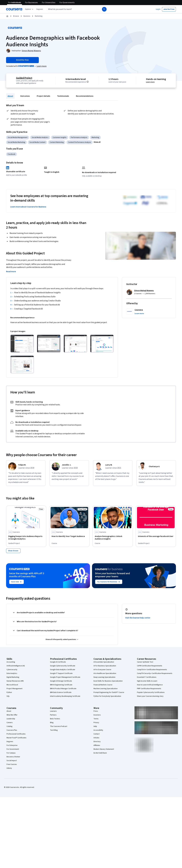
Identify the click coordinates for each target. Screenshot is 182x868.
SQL (8, 696)
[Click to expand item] (22, 344)
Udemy (9, 768)
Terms (96, 719)
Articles (96, 738)
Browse (16, 16)
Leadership (11, 719)
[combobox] (72, 9)
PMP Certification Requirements (149, 688)
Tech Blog (54, 730)
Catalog (9, 726)
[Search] (104, 9)
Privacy (96, 722)
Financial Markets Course (103, 685)
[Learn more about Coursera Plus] (42, 66)
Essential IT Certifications (147, 677)
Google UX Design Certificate (61, 681)
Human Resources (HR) (15, 681)
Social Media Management (18, 137)
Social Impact (12, 760)
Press (96, 711)
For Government (13, 749)
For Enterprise (12, 745)
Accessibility (98, 730)
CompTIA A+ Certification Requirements (152, 669)
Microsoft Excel (12, 685)
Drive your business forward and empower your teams (112, 575)
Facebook (12, 154)
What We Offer (12, 715)
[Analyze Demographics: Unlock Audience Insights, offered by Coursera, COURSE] (113, 538)
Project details (43, 96)
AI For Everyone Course (102, 669)
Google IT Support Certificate (61, 673)
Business (27, 16)
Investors (97, 715)
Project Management (14, 688)
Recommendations (85, 96)
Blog (52, 722)
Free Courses (12, 764)
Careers (10, 722)
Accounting (11, 662)
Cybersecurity (12, 669)
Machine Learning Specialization (106, 688)
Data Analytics (12, 673)
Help (95, 726)
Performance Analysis (79, 137)
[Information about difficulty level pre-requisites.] (88, 82)
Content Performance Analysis (79, 142)
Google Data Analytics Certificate (63, 669)
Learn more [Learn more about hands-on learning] (150, 82)
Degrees (10, 741)
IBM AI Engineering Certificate (61, 685)
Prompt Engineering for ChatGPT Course (109, 692)
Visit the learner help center (138, 618)
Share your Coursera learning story (150, 696)
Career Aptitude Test (145, 662)
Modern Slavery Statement (104, 749)
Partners (53, 715)
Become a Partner (13, 757)
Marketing (39, 16)
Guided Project (24, 78)
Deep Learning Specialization (104, 677)
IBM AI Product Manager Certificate (63, 688)
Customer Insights (60, 137)
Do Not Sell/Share (100, 753)
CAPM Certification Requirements (150, 666)
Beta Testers (55, 719)
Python (9, 692)
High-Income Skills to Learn (147, 681)
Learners (53, 711)
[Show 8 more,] (13, 551)
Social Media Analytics (40, 137)
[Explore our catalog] (30, 9)
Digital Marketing (13, 677)
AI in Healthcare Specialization (105, 673)
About (10, 96)
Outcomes (25, 96)
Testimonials (63, 96)
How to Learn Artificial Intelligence (150, 685)
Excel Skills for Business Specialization (108, 681)
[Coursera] (14, 9)
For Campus (11, 753)
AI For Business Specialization (105, 666)
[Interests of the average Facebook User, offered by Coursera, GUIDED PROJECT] (156, 536)
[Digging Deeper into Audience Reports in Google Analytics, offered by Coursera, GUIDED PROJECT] (26, 538)
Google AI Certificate (58, 662)
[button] (40, 9)
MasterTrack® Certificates (16, 738)
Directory (97, 741)
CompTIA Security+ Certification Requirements (155, 673)
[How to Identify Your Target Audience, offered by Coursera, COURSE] (69, 536)
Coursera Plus (12, 730)
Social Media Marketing (16, 142)
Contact (96, 734)
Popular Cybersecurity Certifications (151, 692)
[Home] (7, 16)
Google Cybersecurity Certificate (63, 666)
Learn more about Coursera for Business (28, 207)
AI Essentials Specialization (104, 662)
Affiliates (97, 745)
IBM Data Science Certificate (61, 692)
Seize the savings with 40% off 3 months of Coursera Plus (27, 575)
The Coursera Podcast (59, 726)
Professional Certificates (16, 734)
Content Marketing (57, 142)
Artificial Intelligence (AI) (16, 666)
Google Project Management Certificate (65, 677)
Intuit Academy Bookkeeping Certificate (65, 696)
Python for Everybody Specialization (107, 696)
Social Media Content (37, 142)
